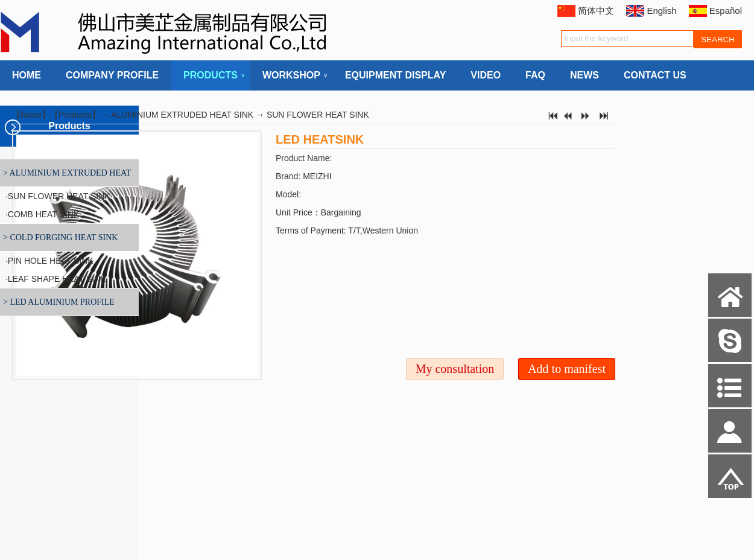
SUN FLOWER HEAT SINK (318, 115)
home (31, 115)
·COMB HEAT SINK (41, 214)
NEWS (585, 75)
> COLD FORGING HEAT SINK (60, 237)
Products (75, 115)
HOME (27, 75)
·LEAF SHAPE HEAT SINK (55, 279)
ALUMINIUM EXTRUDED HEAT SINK (182, 115)
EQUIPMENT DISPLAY (395, 75)
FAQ (535, 75)
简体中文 (596, 11)
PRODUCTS (211, 75)
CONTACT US (655, 75)
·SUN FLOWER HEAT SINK (57, 196)
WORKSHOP (291, 75)
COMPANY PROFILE (112, 75)
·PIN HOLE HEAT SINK (48, 261)
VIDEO (486, 75)
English (661, 11)
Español (726, 11)
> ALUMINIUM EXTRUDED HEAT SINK (65, 177)
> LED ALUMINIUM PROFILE (59, 302)
